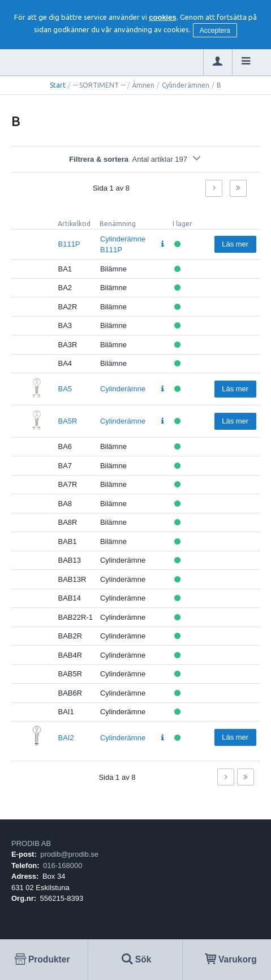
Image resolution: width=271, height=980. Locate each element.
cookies (162, 17)
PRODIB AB (31, 843)
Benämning (118, 224)
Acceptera (215, 31)
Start (58, 85)
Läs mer (235, 244)
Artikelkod (74, 224)
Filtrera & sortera (135, 159)
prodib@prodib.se (69, 854)
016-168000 (63, 865)
